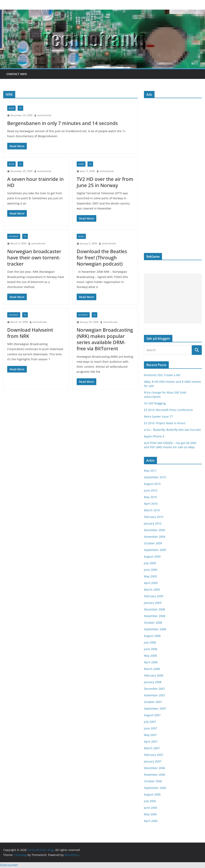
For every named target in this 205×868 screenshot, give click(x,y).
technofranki (44, 115)
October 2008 (153, 623)
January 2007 (153, 761)
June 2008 (151, 649)
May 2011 (150, 471)
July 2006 (150, 801)
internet (14, 236)
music (81, 236)
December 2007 (154, 689)
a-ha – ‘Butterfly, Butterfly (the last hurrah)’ (172, 430)
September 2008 (155, 629)
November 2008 (155, 616)
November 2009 (155, 537)
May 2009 (150, 576)
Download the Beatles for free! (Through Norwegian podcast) (102, 257)
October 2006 (153, 781)
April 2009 (151, 583)
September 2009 (155, 550)
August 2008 (152, 636)
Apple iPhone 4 (154, 436)
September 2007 (155, 708)
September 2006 (155, 788)
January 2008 (153, 682)
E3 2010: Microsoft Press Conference (168, 410)
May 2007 (150, 735)
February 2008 (154, 675)
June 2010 (151, 490)
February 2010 (154, 517)
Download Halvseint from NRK (30, 333)
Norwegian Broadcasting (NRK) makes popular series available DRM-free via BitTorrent (105, 339)
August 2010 (152, 484)
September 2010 (155, 477)
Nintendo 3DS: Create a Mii (162, 375)
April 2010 (151, 504)
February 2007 (154, 755)
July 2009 (150, 563)
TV (20, 108)
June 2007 (151, 728)
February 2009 (154, 596)
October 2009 (153, 543)
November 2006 (155, 775)
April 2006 (151, 821)
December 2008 (154, 609)
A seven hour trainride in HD (35, 182)
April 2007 (151, 742)
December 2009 (154, 530)
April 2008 (151, 662)
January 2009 (153, 603)
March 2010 (152, 510)
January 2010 (153, 523)
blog (11, 108)
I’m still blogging (155, 403)
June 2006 (151, 808)
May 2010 (150, 497)
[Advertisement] (173, 298)
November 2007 (155, 695)
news (81, 164)
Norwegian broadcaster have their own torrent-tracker (34, 257)
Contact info (17, 74)
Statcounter (9, 865)
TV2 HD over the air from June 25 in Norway (105, 182)
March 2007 (152, 748)
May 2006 (150, 814)
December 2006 (154, 768)
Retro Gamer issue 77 (158, 416)
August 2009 (152, 556)
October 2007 (153, 702)
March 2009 (152, 590)
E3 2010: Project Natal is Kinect (165, 423)
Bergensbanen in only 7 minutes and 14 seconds (63, 123)
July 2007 (150, 722)
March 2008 (152, 669)
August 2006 (152, 794)
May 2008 (150, 656)
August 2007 (152, 715)
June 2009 (151, 570)
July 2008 (150, 642)
